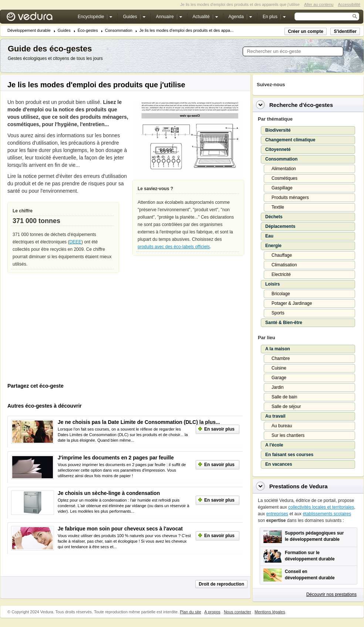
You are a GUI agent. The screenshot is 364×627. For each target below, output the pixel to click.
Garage (279, 378)
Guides (64, 31)
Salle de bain (284, 397)
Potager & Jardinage (292, 303)
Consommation (119, 31)
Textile (278, 207)
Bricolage (281, 294)
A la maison (278, 349)
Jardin (278, 387)
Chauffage (282, 255)
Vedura (38, 18)
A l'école (274, 445)
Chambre (281, 358)
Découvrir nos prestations (331, 594)
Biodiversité (278, 130)
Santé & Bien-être (284, 323)
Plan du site (190, 612)
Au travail (275, 416)
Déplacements (280, 226)
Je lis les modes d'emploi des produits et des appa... (187, 31)
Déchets (274, 217)
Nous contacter (237, 612)
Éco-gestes (88, 31)
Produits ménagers (290, 198)
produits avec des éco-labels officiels (174, 247)
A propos (212, 612)
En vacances (279, 464)
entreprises (277, 514)
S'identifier (345, 31)
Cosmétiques (284, 178)
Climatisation (284, 265)
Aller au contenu (319, 4)
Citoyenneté (278, 149)
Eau (269, 236)
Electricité (281, 274)
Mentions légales (270, 612)
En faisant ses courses (289, 455)
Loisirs (272, 284)
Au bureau (282, 426)
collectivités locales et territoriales (321, 507)
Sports (278, 313)
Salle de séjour (286, 407)
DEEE (75, 242)
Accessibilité (349, 4)
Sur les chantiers (288, 435)
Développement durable (29, 31)
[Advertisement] (63, 330)
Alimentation (284, 169)
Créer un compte (305, 31)
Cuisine (279, 368)
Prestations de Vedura (299, 486)
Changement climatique (290, 140)
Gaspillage (282, 188)
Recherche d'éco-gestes (301, 105)
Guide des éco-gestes (50, 49)
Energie (273, 246)
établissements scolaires (327, 514)
